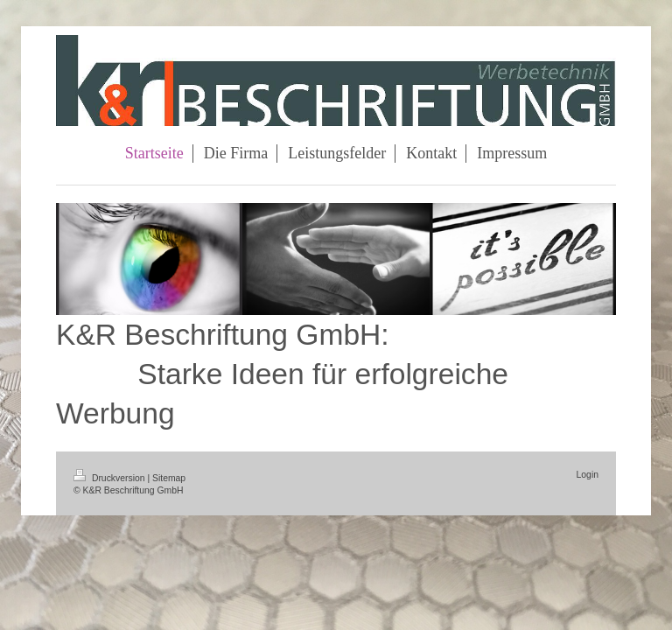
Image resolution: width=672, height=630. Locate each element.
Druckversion (110, 478)
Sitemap (169, 478)
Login (588, 475)
